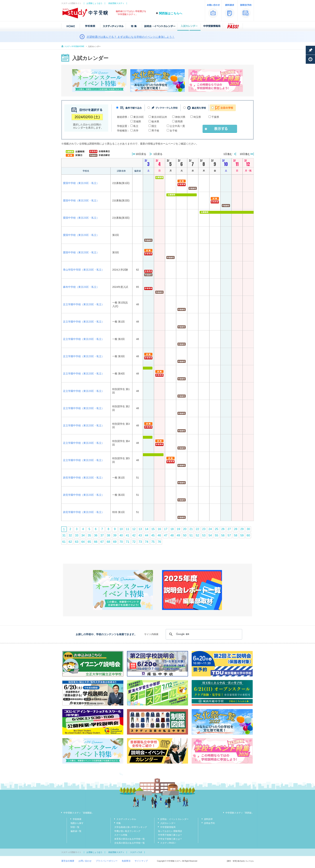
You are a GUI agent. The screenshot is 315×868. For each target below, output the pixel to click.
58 (236, 535)
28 (236, 529)
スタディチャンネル (126, 819)
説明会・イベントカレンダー (174, 819)
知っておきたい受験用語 (170, 831)
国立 (154, 126)
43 (140, 535)
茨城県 (137, 121)
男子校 (155, 131)
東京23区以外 (159, 117)
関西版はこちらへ (171, 13)
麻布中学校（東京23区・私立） (81, 287)
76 (159, 542)
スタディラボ (136, 852)
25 (217, 529)
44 (147, 535)
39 (115, 535)
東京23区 (139, 117)
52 (197, 535)
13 (140, 529)
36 (96, 535)
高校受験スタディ (116, 3)
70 (121, 542)
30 (248, 529)
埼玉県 (197, 117)
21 (191, 529)
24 (210, 529)
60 (248, 535)
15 (153, 529)
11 (128, 529)
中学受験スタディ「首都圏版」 (79, 813)
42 (134, 535)
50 (185, 535)
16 (159, 529)
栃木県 (155, 121)
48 (172, 535)
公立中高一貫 (177, 126)
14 (147, 529)
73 (140, 542)
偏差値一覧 (76, 831)
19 (178, 529)
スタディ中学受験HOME (74, 46)
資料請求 (208, 819)
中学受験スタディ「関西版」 (240, 813)
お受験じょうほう (94, 3)
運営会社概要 (68, 861)
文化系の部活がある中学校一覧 (130, 843)
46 (159, 535)
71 (128, 542)
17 (166, 529)
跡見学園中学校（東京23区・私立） (84, 478)
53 (204, 535)
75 (153, 542)
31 (64, 535)
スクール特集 (121, 835)
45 (153, 535)
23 (204, 529)
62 (70, 542)
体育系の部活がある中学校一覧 (130, 839)
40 (121, 535)
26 (223, 529)
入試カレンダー (168, 823)
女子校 (173, 131)
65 (89, 542)
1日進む (228, 154)
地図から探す (77, 823)
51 (191, 535)
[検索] (203, 634)
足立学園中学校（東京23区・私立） (84, 304)
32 (70, 535)
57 (229, 535)
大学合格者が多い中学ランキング (131, 827)
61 (64, 542)
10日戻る (141, 154)
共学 (136, 131)
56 (223, 535)
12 (134, 529)
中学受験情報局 (168, 827)
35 (89, 535)
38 (108, 535)
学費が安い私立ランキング (127, 831)
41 (128, 535)
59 (242, 535)
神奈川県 (180, 117)
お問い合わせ (85, 861)
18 (172, 529)
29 (242, 529)
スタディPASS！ (168, 843)
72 (134, 542)
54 (210, 535)
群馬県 (179, 121)
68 (108, 542)
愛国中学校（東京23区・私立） (81, 183)
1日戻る (158, 154)
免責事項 (126, 861)
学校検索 (77, 819)
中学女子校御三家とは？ (170, 839)
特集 (119, 823)
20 (185, 529)
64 (83, 542)
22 (197, 529)
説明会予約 (209, 823)
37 (102, 535)
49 (178, 535)
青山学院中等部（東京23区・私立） (84, 270)
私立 (136, 126)
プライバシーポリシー (107, 861)
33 (77, 535)
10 (121, 529)
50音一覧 (75, 827)
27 (229, 529)
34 (83, 535)
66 (96, 542)
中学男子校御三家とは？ (170, 835)
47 (166, 535)
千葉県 (215, 117)
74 (147, 542)
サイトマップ (141, 861)
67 (102, 542)
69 (115, 542)
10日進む (245, 154)
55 (217, 535)
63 (77, 542)
